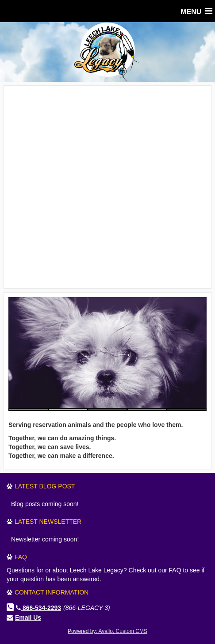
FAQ (21, 557)
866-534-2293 (38, 608)
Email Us (28, 617)
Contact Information (52, 592)
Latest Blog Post (45, 486)
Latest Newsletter (48, 522)
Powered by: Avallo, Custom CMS (107, 631)
